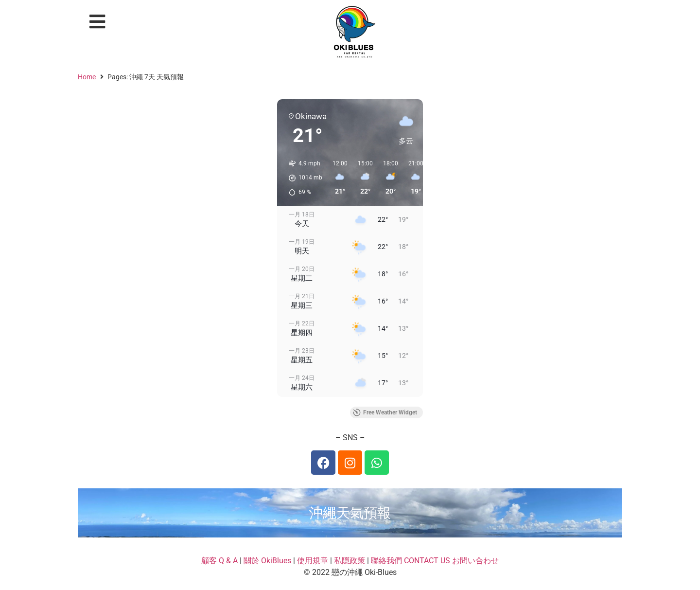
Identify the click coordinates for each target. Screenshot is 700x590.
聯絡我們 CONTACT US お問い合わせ (435, 561)
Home (87, 77)
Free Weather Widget (385, 412)
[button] (97, 22)
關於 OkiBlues (267, 561)
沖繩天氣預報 (350, 513)
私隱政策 (350, 561)
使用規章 (313, 561)
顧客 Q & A (219, 561)
